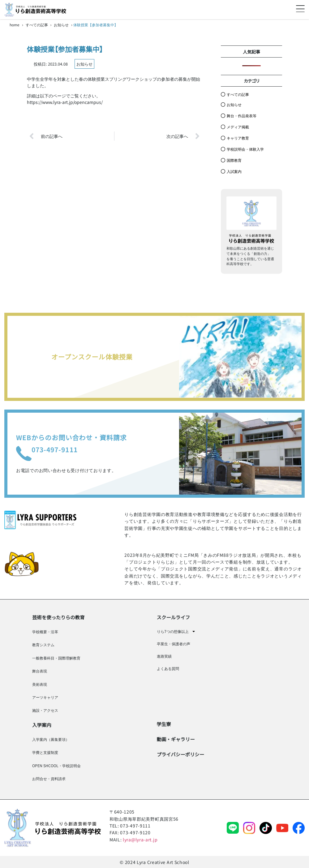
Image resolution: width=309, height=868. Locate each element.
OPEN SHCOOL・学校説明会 (56, 766)
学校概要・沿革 (45, 632)
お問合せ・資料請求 (49, 779)
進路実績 (164, 656)
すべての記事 (37, 25)
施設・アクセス (45, 710)
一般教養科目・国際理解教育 (56, 658)
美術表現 (40, 684)
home (15, 25)
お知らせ (61, 25)
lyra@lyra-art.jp (140, 840)
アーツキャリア (45, 697)
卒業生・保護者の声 (174, 644)
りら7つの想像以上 (176, 631)
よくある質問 (168, 668)
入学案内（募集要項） (51, 739)
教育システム (43, 645)
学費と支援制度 (45, 752)
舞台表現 (40, 671)
